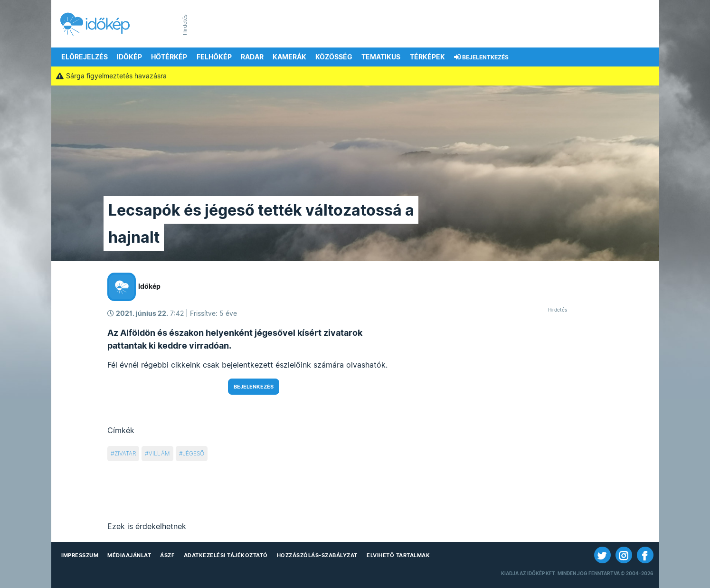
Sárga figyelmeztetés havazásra (112, 76)
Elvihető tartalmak (398, 555)
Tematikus (381, 57)
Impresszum (80, 555)
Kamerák (289, 57)
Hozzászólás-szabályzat (317, 555)
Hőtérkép (169, 57)
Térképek (427, 57)
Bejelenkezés (254, 387)
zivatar (125, 453)
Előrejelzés (85, 57)
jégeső (194, 453)
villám (159, 453)
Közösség (334, 57)
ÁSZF (167, 555)
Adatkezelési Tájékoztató (226, 555)
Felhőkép (214, 57)
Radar (252, 57)
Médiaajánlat (129, 555)
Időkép (129, 57)
